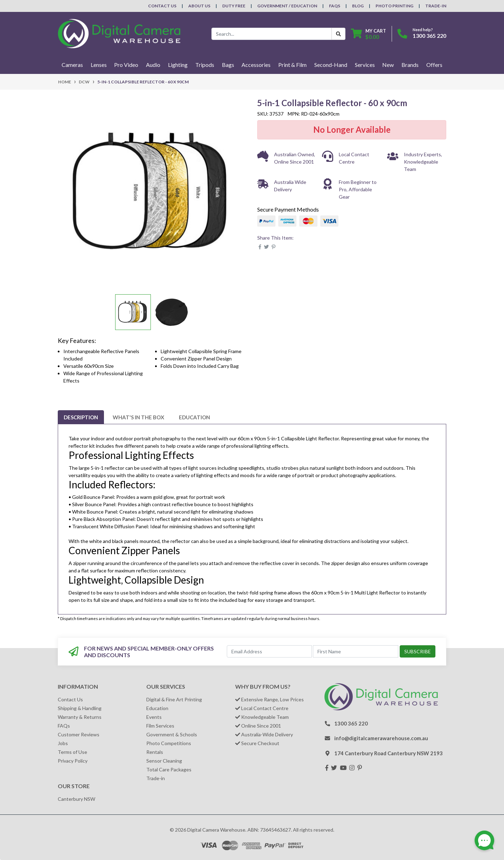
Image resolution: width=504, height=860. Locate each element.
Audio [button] (153, 65)
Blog (358, 6)
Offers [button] (434, 65)
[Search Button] (338, 34)
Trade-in (156, 778)
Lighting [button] (178, 65)
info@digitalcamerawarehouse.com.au (381, 738)
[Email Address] (269, 651)
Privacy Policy (73, 761)
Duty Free (234, 6)
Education (194, 417)
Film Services (160, 726)
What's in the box (138, 417)
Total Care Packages (169, 769)
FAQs (335, 6)
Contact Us (162, 6)
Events (154, 717)
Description (81, 417)
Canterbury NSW (76, 799)
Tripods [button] (205, 65)
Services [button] (365, 65)
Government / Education (287, 6)
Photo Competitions (169, 743)
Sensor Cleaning (164, 761)
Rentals (155, 752)
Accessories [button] (256, 65)
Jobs (63, 743)
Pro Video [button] (126, 65)
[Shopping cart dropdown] (369, 34)
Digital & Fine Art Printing (174, 699)
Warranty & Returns (80, 717)
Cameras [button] (72, 65)
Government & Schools (172, 734)
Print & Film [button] (292, 65)
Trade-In (436, 6)
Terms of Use (72, 752)
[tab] (81, 417)
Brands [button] (410, 65)
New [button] (388, 65)
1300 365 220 (429, 36)
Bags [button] (228, 65)
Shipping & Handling (80, 708)
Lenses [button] (99, 65)
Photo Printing (394, 6)
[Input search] (272, 34)
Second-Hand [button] (331, 65)
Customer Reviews (79, 734)
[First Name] (356, 651)
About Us (199, 6)
